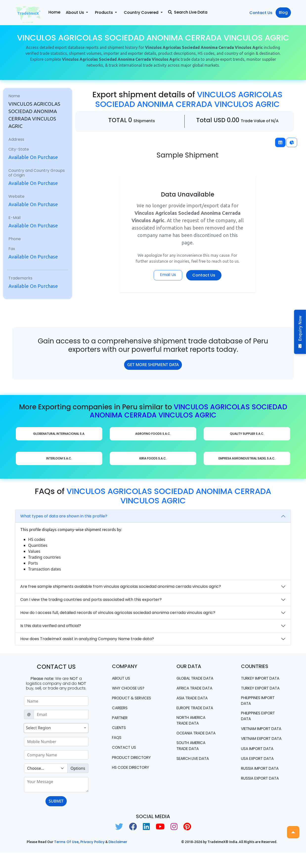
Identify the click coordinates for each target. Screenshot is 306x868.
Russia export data (256, 812)
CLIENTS (120, 735)
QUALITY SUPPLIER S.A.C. (247, 434)
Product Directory (123, 768)
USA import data (259, 773)
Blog (283, 12)
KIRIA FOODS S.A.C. (153, 458)
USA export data (259, 783)
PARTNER (121, 724)
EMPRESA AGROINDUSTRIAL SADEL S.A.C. (247, 458)
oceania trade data (192, 737)
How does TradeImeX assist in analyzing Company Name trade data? (87, 639)
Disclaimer (118, 857)
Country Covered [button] (142, 12)
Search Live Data (188, 12)
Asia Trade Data (194, 699)
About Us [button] (75, 12)
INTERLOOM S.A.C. (59, 458)
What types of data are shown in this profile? (64, 516)
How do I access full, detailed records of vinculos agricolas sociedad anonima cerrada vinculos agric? (118, 613)
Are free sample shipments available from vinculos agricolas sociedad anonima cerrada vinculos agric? (121, 586)
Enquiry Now (300, 332)
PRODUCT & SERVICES (124, 701)
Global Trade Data (197, 678)
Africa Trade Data (196, 688)
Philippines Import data (260, 713)
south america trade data (192, 753)
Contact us (125, 755)
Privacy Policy (92, 857)
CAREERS (121, 714)
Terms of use (66, 857)
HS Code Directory (132, 781)
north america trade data (193, 721)
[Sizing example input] (56, 701)
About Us (122, 678)
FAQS (117, 745)
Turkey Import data (256, 681)
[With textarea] (56, 785)
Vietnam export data (258, 760)
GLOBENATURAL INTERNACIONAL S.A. (59, 434)
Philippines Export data (260, 728)
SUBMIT (56, 801)
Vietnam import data (258, 744)
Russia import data (256, 796)
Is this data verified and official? (51, 626)
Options (78, 768)
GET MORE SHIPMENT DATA (153, 365)
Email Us (168, 275)
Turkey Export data (256, 697)
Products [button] (104, 12)
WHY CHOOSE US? (129, 688)
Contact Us (261, 13)
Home (54, 12)
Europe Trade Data (197, 709)
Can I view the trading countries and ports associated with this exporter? (91, 600)
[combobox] (56, 728)
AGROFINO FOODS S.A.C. (153, 434)
